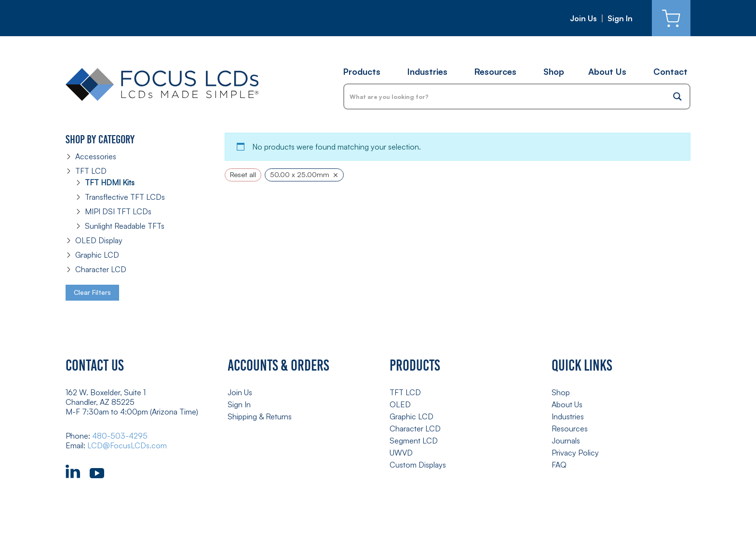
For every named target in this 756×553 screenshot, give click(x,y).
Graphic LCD (97, 255)
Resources (495, 71)
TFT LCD (91, 171)
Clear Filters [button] (92, 292)
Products (362, 71)
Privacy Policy (575, 453)
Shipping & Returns (260, 416)
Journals (566, 441)
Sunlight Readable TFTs (125, 226)
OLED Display (99, 240)
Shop (554, 71)
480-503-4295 (120, 436)
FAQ (559, 465)
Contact (670, 71)
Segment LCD (414, 441)
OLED (400, 404)
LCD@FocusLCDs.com (127, 445)
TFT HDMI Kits (110, 182)
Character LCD (101, 269)
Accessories (96, 156)
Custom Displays (418, 465)
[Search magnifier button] (677, 97)
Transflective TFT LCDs (125, 197)
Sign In (620, 18)
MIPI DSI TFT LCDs (118, 211)
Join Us (583, 18)
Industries (427, 71)
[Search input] (505, 97)
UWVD (401, 453)
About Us (607, 71)
